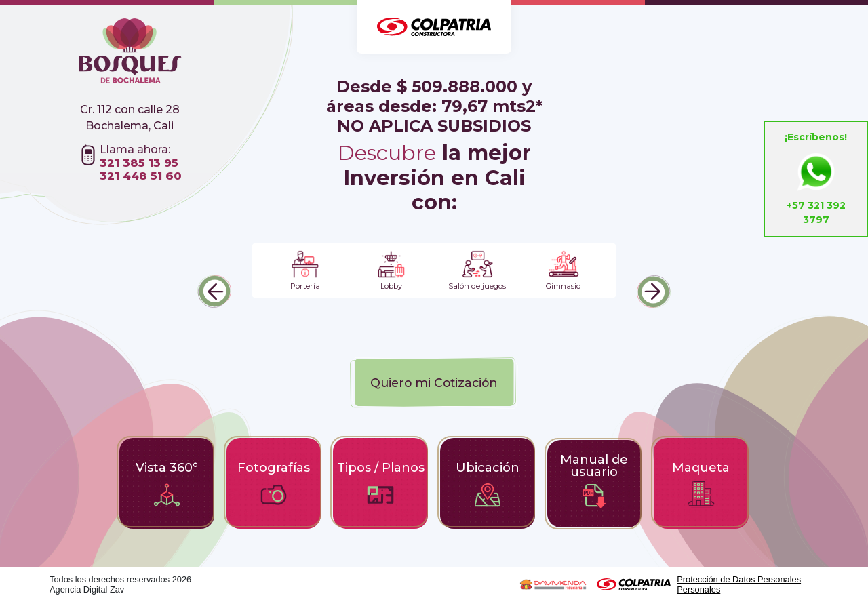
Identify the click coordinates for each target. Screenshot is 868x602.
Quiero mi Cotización (434, 383)
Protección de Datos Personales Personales (739, 584)
